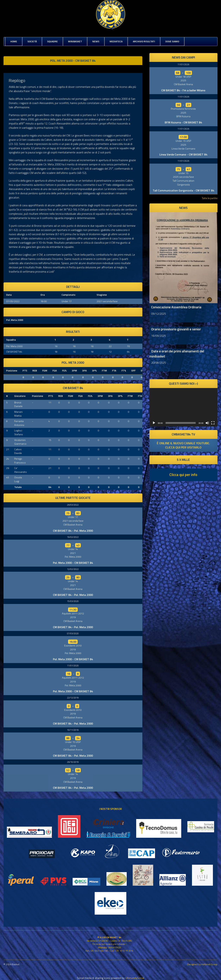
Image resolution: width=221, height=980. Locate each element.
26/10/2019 (73, 762)
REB (35, 371)
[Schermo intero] (213, 423)
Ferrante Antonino (19, 423)
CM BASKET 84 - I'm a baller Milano (183, 90)
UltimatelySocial (135, 978)
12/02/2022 (73, 569)
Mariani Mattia (18, 414)
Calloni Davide (18, 451)
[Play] (154, 423)
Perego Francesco (20, 461)
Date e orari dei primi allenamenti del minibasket (177, 354)
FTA (114, 371)
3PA (84, 371)
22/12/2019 (73, 698)
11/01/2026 (183, 64)
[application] (183, 407)
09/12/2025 (159, 314)
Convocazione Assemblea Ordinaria (176, 307)
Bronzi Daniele (18, 404)
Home (14, 41)
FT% (124, 371)
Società (32, 41)
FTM (104, 371)
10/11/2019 (73, 730)
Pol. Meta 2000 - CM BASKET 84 (73, 563)
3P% (94, 371)
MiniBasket (75, 41)
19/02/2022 (73, 537)
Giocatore (20, 396)
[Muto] (207, 423)
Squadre (52, 41)
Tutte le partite (210, 198)
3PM (74, 371)
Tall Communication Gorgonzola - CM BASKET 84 (183, 190)
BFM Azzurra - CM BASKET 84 (183, 122)
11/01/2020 (73, 665)
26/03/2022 (73, 505)
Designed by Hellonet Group (202, 964)
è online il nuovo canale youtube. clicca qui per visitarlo (183, 445)
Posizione (12, 371)
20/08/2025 (159, 363)
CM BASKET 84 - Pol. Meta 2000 (73, 531)
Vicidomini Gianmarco (20, 442)
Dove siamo (172, 41)
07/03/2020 (73, 633)
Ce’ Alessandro (20, 470)
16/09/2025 (159, 336)
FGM (45, 371)
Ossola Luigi (18, 479)
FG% (64, 371)
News (96, 41)
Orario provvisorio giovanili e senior (176, 329)
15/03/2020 (73, 601)
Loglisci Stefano (19, 432)
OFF (133, 371)
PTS (25, 371)
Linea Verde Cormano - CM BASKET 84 (183, 154)
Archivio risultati (144, 41)
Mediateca (116, 41)
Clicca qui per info (183, 475)
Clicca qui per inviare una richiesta (109, 944)
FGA (55, 371)
